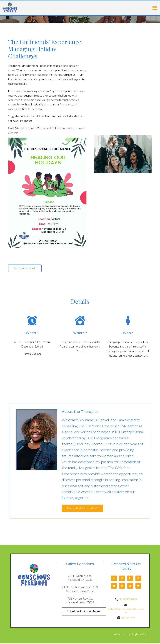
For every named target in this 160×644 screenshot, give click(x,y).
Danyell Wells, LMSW (83, 509)
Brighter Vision (140, 635)
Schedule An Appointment (85, 612)
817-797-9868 (128, 600)
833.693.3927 (128, 619)
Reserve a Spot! (25, 268)
